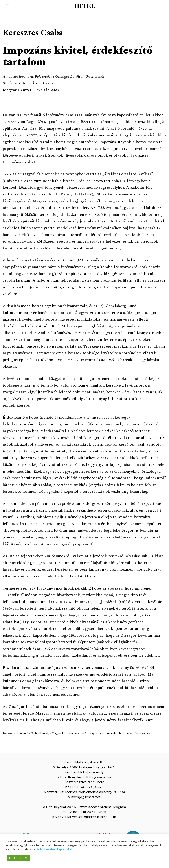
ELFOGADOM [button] (18, 858)
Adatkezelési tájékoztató (56, 849)
